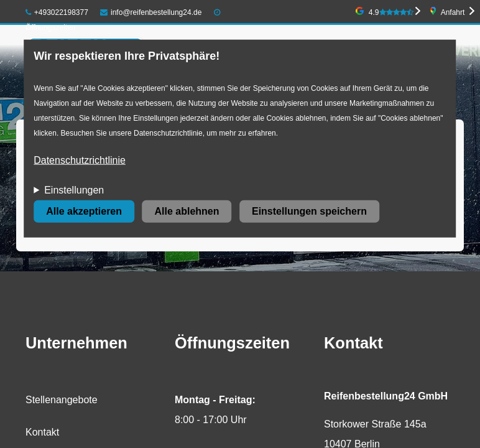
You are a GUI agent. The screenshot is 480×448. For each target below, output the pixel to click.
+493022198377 (57, 12)
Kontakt (42, 432)
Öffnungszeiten (51, 27)
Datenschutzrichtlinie (80, 160)
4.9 (391, 12)
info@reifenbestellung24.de (151, 12)
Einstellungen (74, 190)
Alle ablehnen (187, 211)
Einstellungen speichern (309, 211)
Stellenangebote (62, 400)
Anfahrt (453, 12)
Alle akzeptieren (84, 211)
